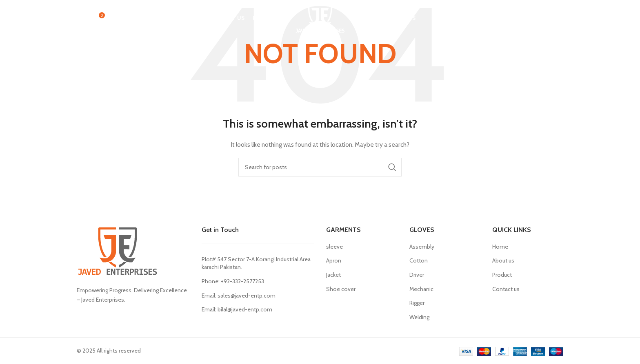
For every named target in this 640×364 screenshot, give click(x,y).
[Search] (81, 18)
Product (502, 275)
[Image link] (118, 251)
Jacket (333, 275)
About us (503, 260)
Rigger (417, 303)
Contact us (506, 289)
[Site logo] (320, 18)
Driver (417, 275)
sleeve (334, 247)
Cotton (419, 260)
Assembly (422, 247)
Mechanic (421, 289)
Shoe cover (341, 289)
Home (500, 247)
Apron (334, 260)
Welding (419, 317)
